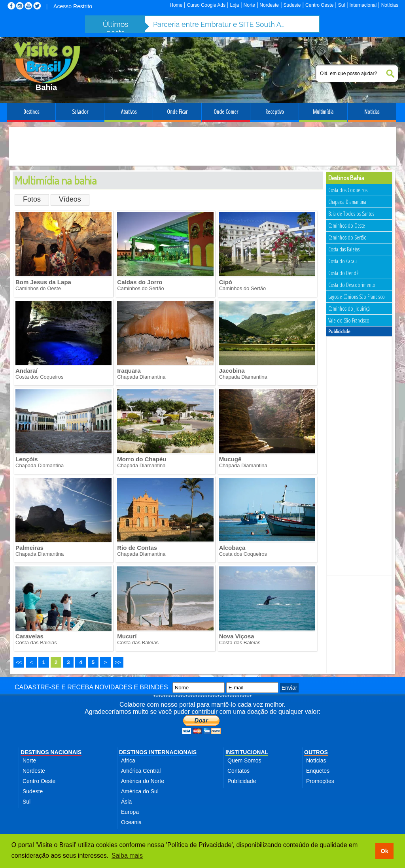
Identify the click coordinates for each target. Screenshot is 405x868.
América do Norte (143, 781)
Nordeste (269, 5)
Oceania (131, 822)
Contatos (238, 771)
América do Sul (140, 791)
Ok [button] (384, 851)
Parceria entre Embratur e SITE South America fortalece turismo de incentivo (220, 24)
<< (19, 662)
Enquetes (318, 771)
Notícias (390, 5)
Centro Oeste (319, 5)
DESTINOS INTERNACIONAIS (158, 752)
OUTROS (316, 752)
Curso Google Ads (206, 5)
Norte (249, 5)
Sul (342, 5)
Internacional (363, 5)
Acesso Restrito (73, 6)
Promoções (320, 781)
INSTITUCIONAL (247, 752)
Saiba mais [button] (127, 856)
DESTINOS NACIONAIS (51, 752)
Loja (234, 5)
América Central (141, 771)
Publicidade (242, 781)
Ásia (126, 802)
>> (118, 662)
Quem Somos (244, 760)
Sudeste (292, 5)
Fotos (32, 199)
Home (176, 5)
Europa (130, 812)
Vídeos (70, 199)
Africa (128, 760)
